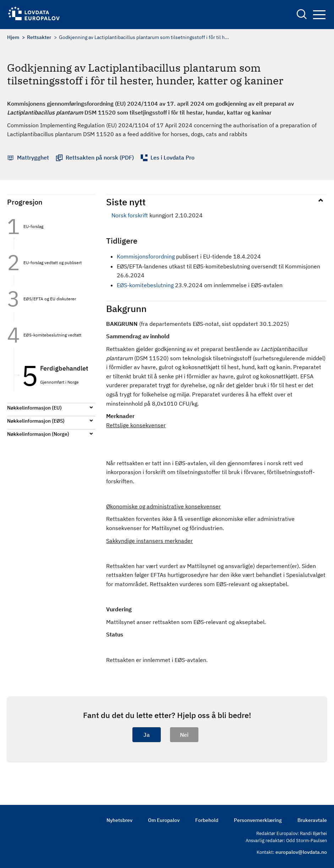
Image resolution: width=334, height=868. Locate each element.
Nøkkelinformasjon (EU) (34, 408)
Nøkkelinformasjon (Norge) (38, 434)
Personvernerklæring (258, 820)
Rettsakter (39, 37)
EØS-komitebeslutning (145, 285)
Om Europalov (164, 820)
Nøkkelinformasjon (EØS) (36, 421)
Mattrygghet (33, 157)
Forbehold (207, 820)
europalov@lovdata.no (301, 852)
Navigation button (319, 15)
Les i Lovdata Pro (173, 157)
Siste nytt (126, 202)
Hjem (13, 37)
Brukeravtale (312, 820)
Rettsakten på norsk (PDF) (100, 157)
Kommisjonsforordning (146, 256)
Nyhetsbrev (119, 820)
